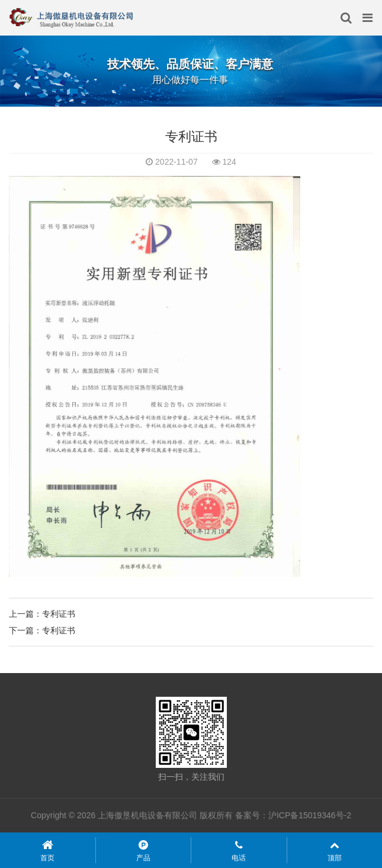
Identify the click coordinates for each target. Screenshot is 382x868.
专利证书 (59, 614)
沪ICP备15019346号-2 (310, 815)
